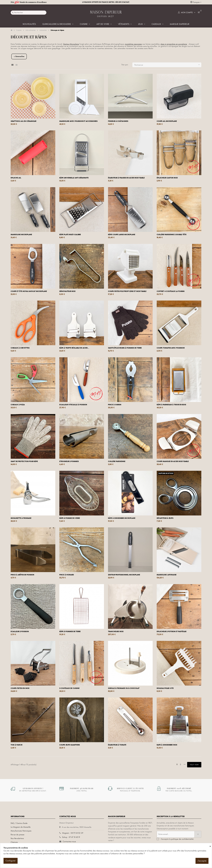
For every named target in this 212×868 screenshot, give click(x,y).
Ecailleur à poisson (20, 632)
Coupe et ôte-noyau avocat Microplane (29, 291)
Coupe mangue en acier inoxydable (173, 461)
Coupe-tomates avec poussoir (171, 348)
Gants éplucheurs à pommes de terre (125, 348)
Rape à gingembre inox (167, 745)
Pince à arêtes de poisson (22, 575)
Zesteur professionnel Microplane (124, 575)
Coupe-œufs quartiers (70, 745)
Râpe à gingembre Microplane (122, 518)
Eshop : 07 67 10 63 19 (71, 837)
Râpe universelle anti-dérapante (74, 178)
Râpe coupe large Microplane (122, 235)
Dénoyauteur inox (67, 291)
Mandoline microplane (21, 235)
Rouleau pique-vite (165, 688)
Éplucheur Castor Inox (167, 178)
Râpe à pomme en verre (70, 518)
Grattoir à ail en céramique (24, 121)
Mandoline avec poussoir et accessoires (78, 121)
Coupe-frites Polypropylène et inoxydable (127, 291)
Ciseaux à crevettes (20, 348)
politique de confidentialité (182, 839)
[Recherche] (29, 13)
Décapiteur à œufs (165, 518)
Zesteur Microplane (71, 44)
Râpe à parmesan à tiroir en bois (171, 405)
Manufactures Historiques (21, 831)
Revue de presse (18, 835)
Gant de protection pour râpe (24, 461)
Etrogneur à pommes (69, 461)
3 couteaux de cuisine (69, 688)
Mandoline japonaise (167, 575)
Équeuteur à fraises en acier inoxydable (126, 178)
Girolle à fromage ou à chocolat (124, 688)
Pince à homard (67, 575)
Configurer (11, 861)
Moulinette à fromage (21, 518)
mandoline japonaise (133, 44)
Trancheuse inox (116, 632)
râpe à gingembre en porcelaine (174, 44)
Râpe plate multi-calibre (70, 235)
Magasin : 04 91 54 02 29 (73, 833)
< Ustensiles (19, 56)
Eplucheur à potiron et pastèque (172, 632)
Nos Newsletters (17, 838)
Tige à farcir (16, 745)
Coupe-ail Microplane (167, 121)
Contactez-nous (69, 842)
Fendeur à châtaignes (118, 121)
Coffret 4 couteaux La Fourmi (171, 291)
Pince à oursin (115, 405)
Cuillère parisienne (117, 461)
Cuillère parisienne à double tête (172, 235)
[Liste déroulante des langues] (196, 2)
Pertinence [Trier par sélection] (168, 65)
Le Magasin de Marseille (21, 827)
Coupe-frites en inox (20, 688)
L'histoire (14, 842)
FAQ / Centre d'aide (19, 823)
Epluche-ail (16, 178)
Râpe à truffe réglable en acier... (74, 348)
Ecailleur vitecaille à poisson (73, 405)
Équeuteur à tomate (117, 745)
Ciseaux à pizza (18, 405)
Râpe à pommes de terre (70, 632)
